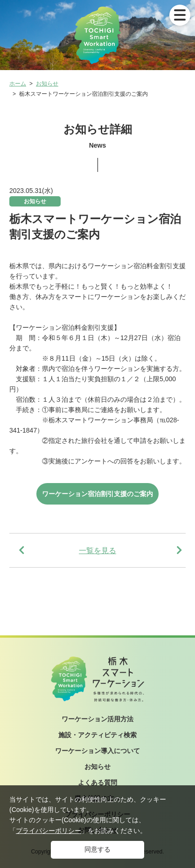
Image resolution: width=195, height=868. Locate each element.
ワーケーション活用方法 (97, 719)
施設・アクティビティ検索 (97, 735)
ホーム (18, 84)
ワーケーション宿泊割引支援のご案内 (97, 494)
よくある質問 (97, 783)
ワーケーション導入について (97, 751)
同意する (97, 849)
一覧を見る (97, 551)
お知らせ (47, 84)
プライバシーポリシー (49, 831)
